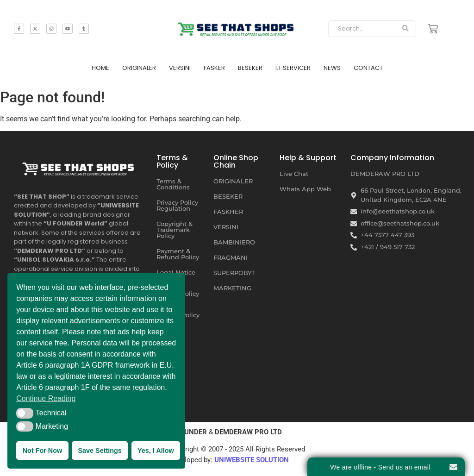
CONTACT (368, 68)
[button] (25, 413)
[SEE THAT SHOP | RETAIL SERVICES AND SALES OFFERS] (237, 27)
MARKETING (232, 288)
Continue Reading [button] (46, 398)
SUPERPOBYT (234, 273)
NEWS (332, 68)
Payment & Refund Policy (178, 254)
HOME (100, 68)
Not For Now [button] (43, 451)
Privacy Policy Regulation (177, 205)
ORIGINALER (139, 68)
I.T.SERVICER (293, 68)
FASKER (214, 68)
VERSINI (180, 68)
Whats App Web (305, 189)
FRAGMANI (231, 257)
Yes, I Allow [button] (156, 451)
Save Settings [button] (100, 451)
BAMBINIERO (234, 242)
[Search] (362, 29)
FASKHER (228, 212)
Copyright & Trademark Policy (175, 230)
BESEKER (250, 68)
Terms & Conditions (173, 184)
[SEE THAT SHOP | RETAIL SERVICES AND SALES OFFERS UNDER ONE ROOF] (79, 167)
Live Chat (294, 174)
